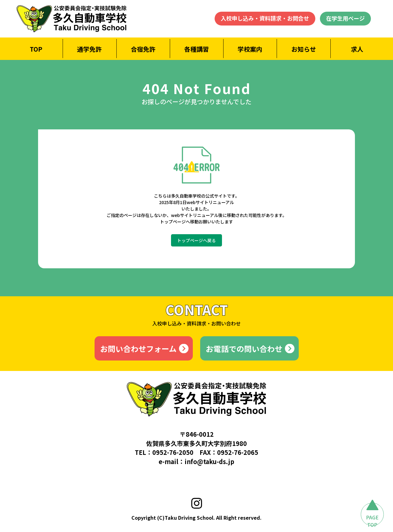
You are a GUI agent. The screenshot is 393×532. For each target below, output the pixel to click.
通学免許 (89, 49)
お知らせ (304, 49)
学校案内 (250, 49)
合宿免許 (143, 49)
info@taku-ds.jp (209, 461)
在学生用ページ (345, 18)
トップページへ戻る (196, 240)
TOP (36, 49)
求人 (357, 49)
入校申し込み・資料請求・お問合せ (265, 18)
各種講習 (196, 49)
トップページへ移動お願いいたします (196, 222)
